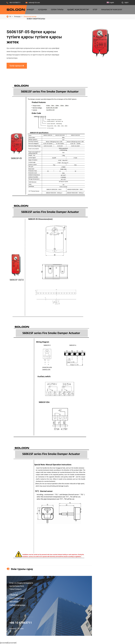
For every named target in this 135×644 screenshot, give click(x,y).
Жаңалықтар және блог (112, 10)
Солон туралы (57, 10)
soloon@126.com (34, 3)
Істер (95, 10)
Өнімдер (31, 10)
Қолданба (43, 10)
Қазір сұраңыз (17, 66)
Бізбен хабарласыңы (36, 19)
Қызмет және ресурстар (78, 10)
